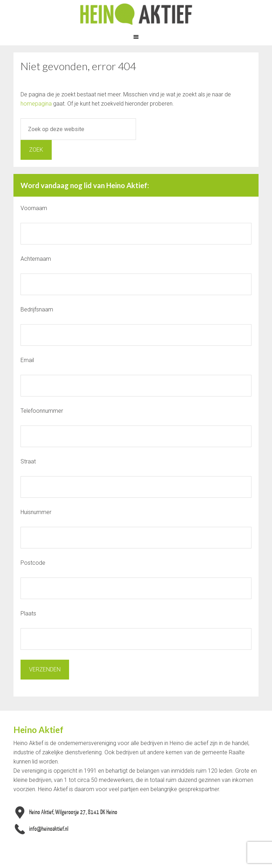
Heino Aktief (136, 14)
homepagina (36, 104)
